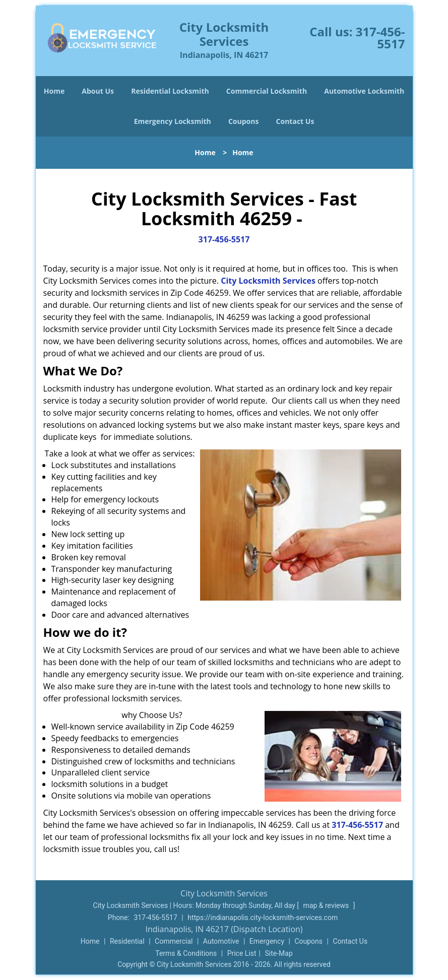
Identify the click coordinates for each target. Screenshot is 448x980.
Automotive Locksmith (364, 91)
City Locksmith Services (268, 281)
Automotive (221, 941)
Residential (127, 941)
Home (54, 91)
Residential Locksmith (170, 91)
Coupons (243, 121)
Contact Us (295, 121)
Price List (242, 953)
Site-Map (279, 953)
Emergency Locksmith (173, 121)
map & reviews (327, 905)
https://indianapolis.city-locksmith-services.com (263, 918)
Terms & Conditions (186, 953)
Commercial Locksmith (267, 91)
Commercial (174, 941)
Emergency (267, 941)
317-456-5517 (380, 38)
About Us (98, 91)
